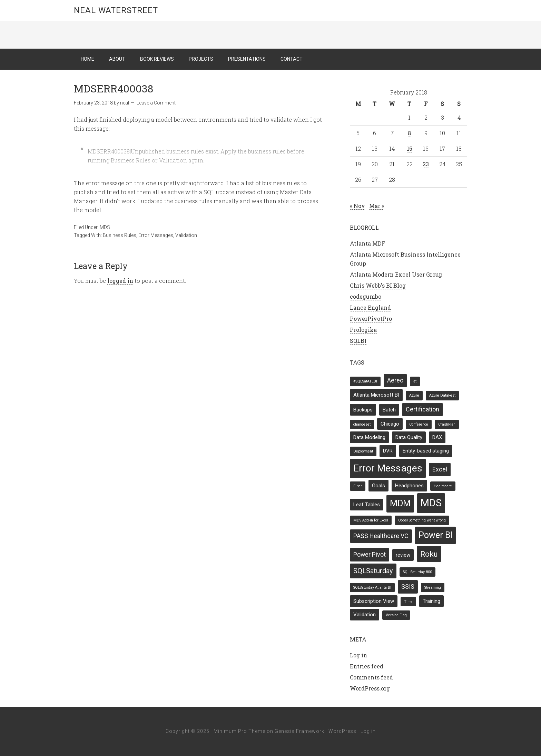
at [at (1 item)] (415, 381)
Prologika (363, 330)
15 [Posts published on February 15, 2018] (410, 148)
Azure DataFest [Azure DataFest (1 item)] (442, 395)
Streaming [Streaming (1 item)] (433, 588)
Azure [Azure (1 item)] (414, 395)
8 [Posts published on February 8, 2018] (409, 133)
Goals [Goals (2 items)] (378, 486)
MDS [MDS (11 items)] (431, 503)
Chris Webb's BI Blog (378, 285)
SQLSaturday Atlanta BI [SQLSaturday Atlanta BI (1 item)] (372, 588)
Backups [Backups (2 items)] (363, 410)
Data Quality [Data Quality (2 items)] (409, 437)
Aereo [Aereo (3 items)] (395, 380)
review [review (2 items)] (403, 555)
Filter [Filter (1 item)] (358, 486)
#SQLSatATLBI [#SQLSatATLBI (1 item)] (365, 381)
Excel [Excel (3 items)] (440, 469)
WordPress (342, 731)
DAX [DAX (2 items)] (437, 437)
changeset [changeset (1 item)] (362, 424)
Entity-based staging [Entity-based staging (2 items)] (426, 451)
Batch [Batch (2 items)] (389, 410)
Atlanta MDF (367, 243)
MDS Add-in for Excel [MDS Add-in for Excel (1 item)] (371, 520)
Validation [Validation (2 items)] (365, 615)
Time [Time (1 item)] (408, 602)
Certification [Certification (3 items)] (422, 409)
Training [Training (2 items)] (431, 601)
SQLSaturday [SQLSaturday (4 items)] (373, 571)
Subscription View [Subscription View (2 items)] (374, 601)
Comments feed (371, 677)
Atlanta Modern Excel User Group (396, 274)
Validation (186, 235)
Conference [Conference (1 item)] (419, 424)
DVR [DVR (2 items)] (388, 451)
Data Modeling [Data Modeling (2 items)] (369, 437)
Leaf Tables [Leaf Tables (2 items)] (367, 505)
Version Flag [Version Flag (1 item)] (396, 615)
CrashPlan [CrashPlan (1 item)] (447, 424)
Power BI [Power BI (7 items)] (435, 535)
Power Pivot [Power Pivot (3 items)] (370, 554)
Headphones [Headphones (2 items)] (409, 486)
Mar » (377, 206)
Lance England (370, 307)
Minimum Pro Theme (239, 731)
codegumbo (366, 296)
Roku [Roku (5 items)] (429, 554)
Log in (358, 655)
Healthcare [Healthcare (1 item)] (443, 486)
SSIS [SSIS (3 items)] (408, 586)
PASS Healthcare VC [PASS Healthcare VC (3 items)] (381, 536)
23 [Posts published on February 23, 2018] (426, 164)
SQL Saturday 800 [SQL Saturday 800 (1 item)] (417, 572)
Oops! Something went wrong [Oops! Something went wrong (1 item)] (422, 520)
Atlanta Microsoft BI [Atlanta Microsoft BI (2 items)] (376, 395)
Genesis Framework (299, 731)
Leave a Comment (156, 103)
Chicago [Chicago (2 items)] (390, 424)
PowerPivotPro (371, 319)
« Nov (357, 206)
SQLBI (358, 341)
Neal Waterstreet (116, 10)
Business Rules (120, 235)
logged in (120, 281)
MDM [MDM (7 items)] (400, 503)
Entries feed (367, 666)
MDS (105, 227)
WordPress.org (370, 688)
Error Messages (156, 235)
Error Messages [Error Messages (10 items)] (388, 468)
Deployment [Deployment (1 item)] (363, 451)
